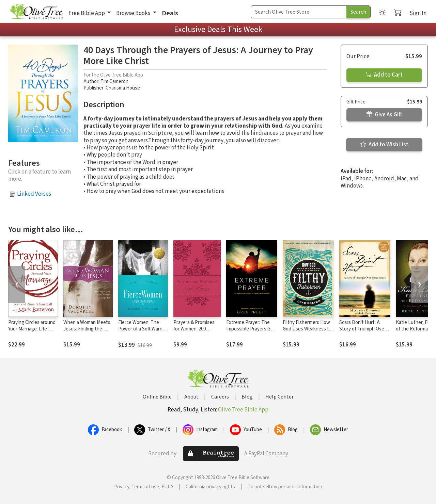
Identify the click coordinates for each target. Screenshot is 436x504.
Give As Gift (384, 115)
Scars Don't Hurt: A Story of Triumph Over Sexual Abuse (363, 329)
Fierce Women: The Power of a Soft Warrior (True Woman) (143, 329)
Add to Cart (384, 75)
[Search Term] (299, 12)
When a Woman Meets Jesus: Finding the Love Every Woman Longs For (87, 332)
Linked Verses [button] (34, 194)
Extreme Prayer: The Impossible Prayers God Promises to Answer (251, 329)
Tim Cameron (114, 82)
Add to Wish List (384, 145)
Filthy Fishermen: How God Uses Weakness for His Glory (308, 329)
